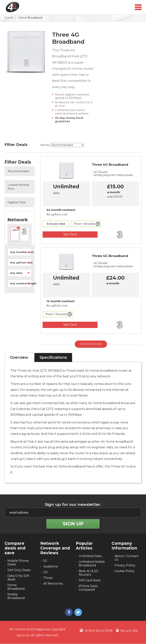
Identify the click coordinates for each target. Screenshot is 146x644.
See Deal (70, 234)
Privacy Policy (125, 566)
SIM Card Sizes (90, 581)
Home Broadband (16, 587)
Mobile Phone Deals (18, 563)
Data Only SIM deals (18, 578)
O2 (45, 573)
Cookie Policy (125, 571)
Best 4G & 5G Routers (89, 573)
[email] (73, 513)
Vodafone (50, 567)
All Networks (53, 584)
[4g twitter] (78, 613)
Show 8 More (91, 344)
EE (45, 561)
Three (48, 578)
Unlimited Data (90, 556)
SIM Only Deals (19, 570)
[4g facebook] (68, 613)
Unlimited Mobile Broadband (92, 564)
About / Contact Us (127, 558)
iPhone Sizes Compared (88, 588)
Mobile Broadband (16, 597)
